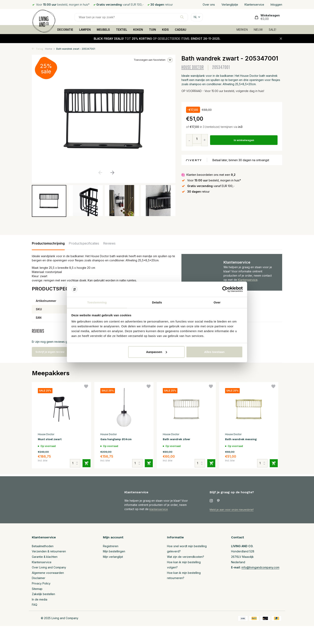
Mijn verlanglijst (113, 557)
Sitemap (37, 589)
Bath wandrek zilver (179, 439)
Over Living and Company (49, 567)
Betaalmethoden (43, 546)
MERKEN (242, 30)
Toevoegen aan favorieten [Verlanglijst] (153, 60)
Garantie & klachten (45, 557)
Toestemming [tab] (97, 302)
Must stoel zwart (52, 439)
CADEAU (181, 30)
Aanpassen (157, 352)
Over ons (209, 5)
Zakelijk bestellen (43, 594)
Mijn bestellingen (114, 551)
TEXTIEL (122, 30)
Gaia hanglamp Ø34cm (118, 439)
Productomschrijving (48, 243)
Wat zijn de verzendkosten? (186, 557)
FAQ (35, 605)
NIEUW (258, 30)
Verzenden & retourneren (49, 551)
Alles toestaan (214, 352)
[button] (112, 173)
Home (50, 49)
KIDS (165, 30)
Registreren (111, 546)
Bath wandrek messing (243, 439)
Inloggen (276, 5)
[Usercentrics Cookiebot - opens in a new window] (225, 289)
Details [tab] (157, 302)
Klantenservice (254, 5)
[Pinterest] (218, 501)
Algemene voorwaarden (48, 573)
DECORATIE (65, 30)
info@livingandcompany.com (260, 567)
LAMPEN (85, 30)
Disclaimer (39, 578)
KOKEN (138, 30)
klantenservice (159, 509)
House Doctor (193, 67)
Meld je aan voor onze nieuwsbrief (233, 509)
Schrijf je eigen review (54, 352)
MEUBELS (103, 30)
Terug (37, 49)
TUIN (152, 30)
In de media (40, 599)
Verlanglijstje (230, 5)
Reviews (109, 243)
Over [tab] (217, 302)
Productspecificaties (84, 243)
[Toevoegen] (84, 459)
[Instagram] (211, 501)
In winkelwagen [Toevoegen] (244, 140)
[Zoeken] (131, 17)
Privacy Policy (41, 583)
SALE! (272, 30)
